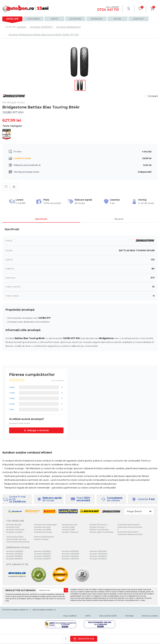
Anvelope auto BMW (43, 530)
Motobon (33, 19)
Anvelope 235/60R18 (70, 554)
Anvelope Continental (15, 530)
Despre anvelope (41, 539)
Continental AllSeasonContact (130, 534)
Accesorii (75, 19)
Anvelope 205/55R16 (15, 551)
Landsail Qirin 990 (70, 525)
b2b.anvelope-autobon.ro (44, 610)
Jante (54, 19)
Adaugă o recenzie (38, 430)
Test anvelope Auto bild (16, 539)
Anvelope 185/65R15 (14, 559)
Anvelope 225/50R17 (43, 554)
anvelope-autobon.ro (19, 610)
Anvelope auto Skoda (43, 532)
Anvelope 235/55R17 (42, 556)
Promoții (97, 19)
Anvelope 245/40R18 (70, 559)
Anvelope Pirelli (13, 527)
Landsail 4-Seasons (70, 532)
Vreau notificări (70, 616)
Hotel (118, 19)
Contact (139, 19)
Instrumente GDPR (108, 616)
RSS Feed (129, 616)
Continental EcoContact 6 (128, 532)
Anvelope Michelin (14, 525)
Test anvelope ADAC (15, 537)
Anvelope (12, 19)
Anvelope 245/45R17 (42, 559)
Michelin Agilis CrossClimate (101, 532)
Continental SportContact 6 (129, 525)
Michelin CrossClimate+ (99, 530)
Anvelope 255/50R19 (98, 551)
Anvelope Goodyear (14, 532)
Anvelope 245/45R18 (70, 556)
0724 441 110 (108, 10)
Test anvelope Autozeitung (18, 542)
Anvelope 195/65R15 (14, 556)
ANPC (88, 616)
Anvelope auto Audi (42, 527)
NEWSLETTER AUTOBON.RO (20, 590)
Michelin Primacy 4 (98, 527)
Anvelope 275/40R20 (99, 554)
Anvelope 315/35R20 (98, 559)
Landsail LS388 (68, 530)
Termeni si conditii (150, 616)
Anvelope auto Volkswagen (45, 525)
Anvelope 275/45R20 (98, 556)
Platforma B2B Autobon (44, 537)
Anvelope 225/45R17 (15, 554)
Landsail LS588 (68, 527)
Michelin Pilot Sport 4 (99, 525)
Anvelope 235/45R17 (42, 551)
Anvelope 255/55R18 (70, 551)
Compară (153, 96)
